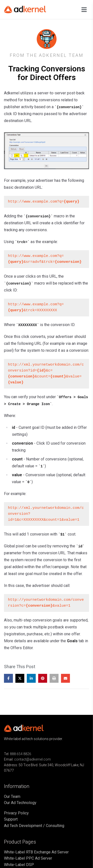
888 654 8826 (21, 754)
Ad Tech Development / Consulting (34, 826)
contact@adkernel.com (32, 759)
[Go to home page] (29, 10)
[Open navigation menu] (84, 10)
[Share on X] (20, 678)
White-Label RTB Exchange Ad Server (36, 852)
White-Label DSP (19, 865)
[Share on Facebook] (8, 678)
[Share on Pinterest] (43, 678)
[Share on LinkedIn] (31, 678)
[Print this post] (54, 678)
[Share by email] (65, 678)
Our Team (12, 796)
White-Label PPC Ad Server (28, 858)
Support (11, 819)
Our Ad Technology (20, 803)
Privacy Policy (16, 813)
